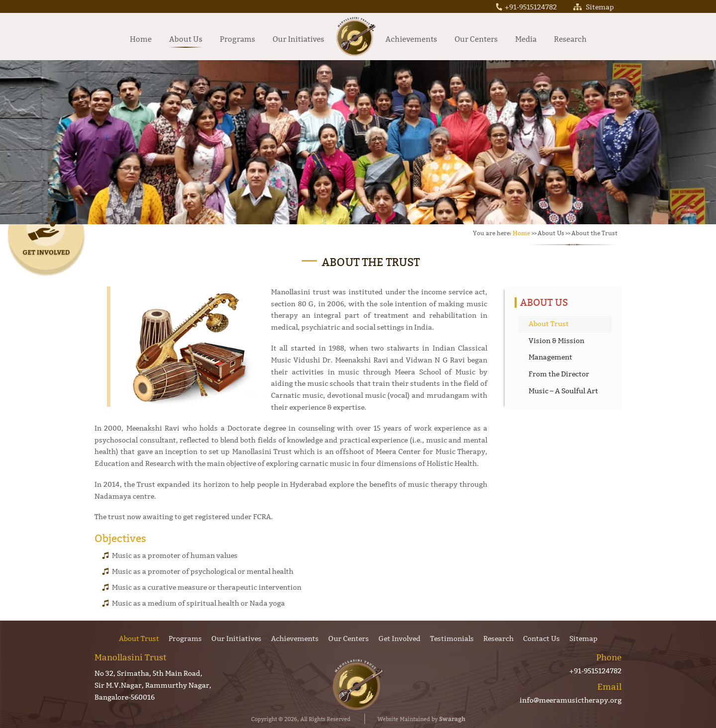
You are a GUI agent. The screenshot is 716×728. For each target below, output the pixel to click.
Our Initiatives (298, 39)
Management (550, 357)
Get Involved (400, 638)
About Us (186, 39)
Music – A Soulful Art (563, 391)
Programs (237, 39)
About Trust (549, 324)
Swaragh (452, 719)
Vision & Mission (556, 341)
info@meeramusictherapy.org (571, 700)
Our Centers (476, 39)
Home (141, 39)
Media (526, 39)
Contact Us (541, 638)
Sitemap (594, 7)
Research (570, 39)
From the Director (559, 374)
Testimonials (452, 638)
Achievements (411, 39)
